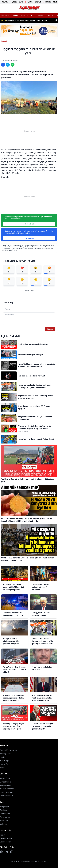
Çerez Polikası (6, 838)
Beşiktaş (3, 810)
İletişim (3, 835)
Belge (2, 767)
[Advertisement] (29, 131)
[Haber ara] (56, 20)
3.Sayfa (50, 15)
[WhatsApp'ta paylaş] (13, 65)
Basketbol (4, 821)
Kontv (2, 757)
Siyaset (41, 15)
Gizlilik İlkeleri (5, 842)
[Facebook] (1, 852)
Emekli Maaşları (6, 792)
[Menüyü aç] (2, 8)
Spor (33, 15)
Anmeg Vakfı (5, 754)
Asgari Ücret (5, 778)
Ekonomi (24, 15)
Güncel (15, 15)
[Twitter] (7, 852)
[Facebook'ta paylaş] (3, 65)
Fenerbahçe (5, 817)
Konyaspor (4, 807)
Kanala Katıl (29, 224)
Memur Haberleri (7, 789)
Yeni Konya (5, 761)
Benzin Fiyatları (6, 796)
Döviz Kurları (5, 782)
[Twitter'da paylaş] (8, 65)
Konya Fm (4, 764)
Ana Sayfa (5, 15)
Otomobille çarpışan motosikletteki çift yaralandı (23, 20)
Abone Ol (29, 238)
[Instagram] (12, 852)
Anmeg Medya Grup (8, 750)
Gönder (50, 329)
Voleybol (4, 824)
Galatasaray (5, 814)
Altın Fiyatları (5, 785)
